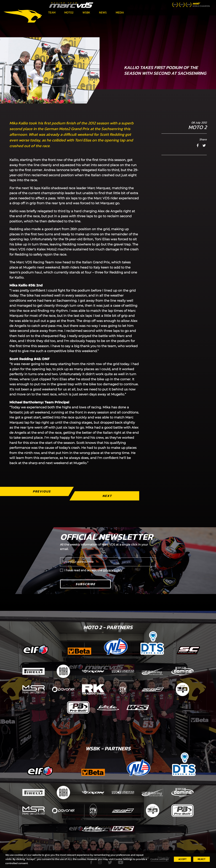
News (103, 12)
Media (120, 12)
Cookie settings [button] (159, 859)
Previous (42, 491)
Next (107, 496)
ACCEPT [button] (182, 859)
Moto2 (69, 12)
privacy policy (113, 570)
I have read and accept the (93, 570)
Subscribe (85, 584)
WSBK (86, 12)
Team (52, 12)
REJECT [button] (202, 859)
